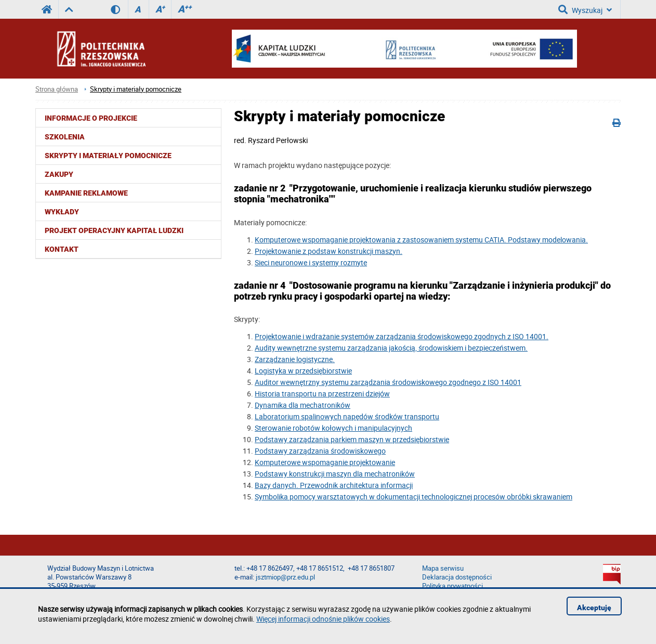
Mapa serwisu (443, 568)
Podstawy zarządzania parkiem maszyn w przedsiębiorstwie (352, 439)
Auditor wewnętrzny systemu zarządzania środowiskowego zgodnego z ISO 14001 (388, 382)
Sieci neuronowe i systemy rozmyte (311, 262)
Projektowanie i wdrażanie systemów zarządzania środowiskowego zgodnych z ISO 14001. (402, 336)
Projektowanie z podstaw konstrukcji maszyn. (329, 251)
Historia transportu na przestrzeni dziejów (322, 394)
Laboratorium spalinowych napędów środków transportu (347, 416)
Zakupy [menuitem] (59, 174)
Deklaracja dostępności (457, 577)
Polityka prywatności (452, 586)
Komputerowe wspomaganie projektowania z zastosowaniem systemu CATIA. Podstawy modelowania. (421, 240)
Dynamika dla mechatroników (303, 405)
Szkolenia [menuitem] (65, 137)
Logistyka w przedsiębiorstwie (303, 371)
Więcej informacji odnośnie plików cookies (323, 619)
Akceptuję (594, 608)
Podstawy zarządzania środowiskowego (320, 451)
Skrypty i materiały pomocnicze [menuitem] (108, 156)
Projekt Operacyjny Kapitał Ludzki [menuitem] (114, 230)
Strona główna (57, 89)
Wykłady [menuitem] (62, 212)
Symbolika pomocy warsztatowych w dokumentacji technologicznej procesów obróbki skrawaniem (414, 497)
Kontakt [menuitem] (62, 249)
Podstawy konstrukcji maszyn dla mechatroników (335, 474)
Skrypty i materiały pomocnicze (136, 89)
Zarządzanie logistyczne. (295, 359)
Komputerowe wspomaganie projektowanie (325, 462)
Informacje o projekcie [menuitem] (91, 118)
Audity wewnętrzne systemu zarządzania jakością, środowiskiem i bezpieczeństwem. (391, 348)
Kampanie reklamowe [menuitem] (86, 193)
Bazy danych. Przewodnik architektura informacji (334, 485)
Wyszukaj (585, 9)
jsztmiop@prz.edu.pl (285, 577)
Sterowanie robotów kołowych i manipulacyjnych (333, 428)
